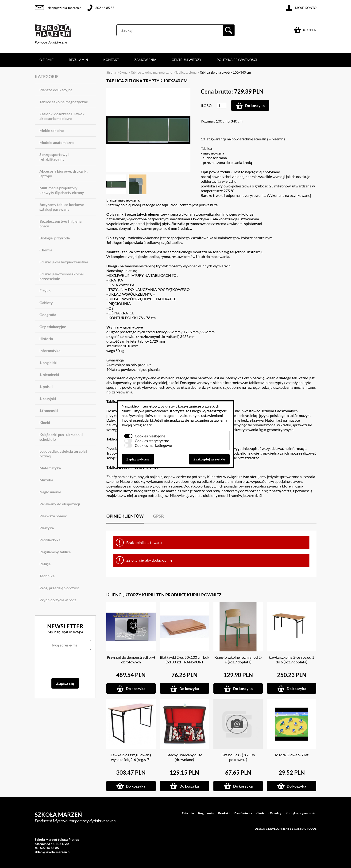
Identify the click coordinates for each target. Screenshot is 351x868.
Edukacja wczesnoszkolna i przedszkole (62, 276)
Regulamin (78, 60)
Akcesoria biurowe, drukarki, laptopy (64, 173)
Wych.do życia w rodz (58, 600)
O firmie (46, 60)
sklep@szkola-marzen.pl (65, 8)
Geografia (48, 315)
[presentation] (65, 664)
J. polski (46, 386)
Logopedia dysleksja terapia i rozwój (63, 454)
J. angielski (48, 363)
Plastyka (47, 528)
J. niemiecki (49, 375)
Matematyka (50, 468)
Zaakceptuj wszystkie (209, 459)
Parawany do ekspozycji (60, 504)
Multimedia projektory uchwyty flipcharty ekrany (62, 190)
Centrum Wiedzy (187, 60)
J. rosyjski (48, 398)
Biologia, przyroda (55, 238)
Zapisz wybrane (138, 459)
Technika (47, 576)
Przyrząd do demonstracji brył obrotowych (131, 660)
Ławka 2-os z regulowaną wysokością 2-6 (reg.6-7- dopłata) (131, 759)
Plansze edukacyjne (56, 90)
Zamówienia (145, 60)
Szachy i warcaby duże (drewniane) (184, 757)
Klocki (45, 422)
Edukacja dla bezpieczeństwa (64, 262)
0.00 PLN (310, 30)
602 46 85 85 (105, 8)
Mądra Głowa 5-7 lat (292, 755)
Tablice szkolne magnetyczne (64, 102)
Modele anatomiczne (57, 142)
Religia (45, 564)
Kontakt (111, 60)
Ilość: (206, 105)
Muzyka (46, 480)
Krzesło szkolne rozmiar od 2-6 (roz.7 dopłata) (238, 660)
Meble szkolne (52, 130)
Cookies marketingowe (153, 445)
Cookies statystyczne (152, 441)
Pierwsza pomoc (53, 516)
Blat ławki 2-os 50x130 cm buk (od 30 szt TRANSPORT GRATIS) (185, 662)
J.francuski (49, 410)
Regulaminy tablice (55, 552)
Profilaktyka (50, 540)
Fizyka (45, 291)
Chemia (46, 250)
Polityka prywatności (237, 60)
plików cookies (157, 411)
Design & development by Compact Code (286, 829)
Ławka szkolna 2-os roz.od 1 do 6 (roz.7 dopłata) (292, 660)
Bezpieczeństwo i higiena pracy (60, 224)
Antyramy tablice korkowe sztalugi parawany (62, 207)
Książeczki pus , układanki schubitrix (61, 437)
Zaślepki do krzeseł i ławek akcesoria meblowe (62, 116)
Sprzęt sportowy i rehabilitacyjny (54, 157)
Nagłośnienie (50, 492)
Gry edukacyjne (53, 327)
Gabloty (46, 303)
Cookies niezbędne (150, 436)
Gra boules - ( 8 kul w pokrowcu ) (238, 757)
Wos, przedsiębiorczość (60, 588)
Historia (46, 339)
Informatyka (50, 351)
